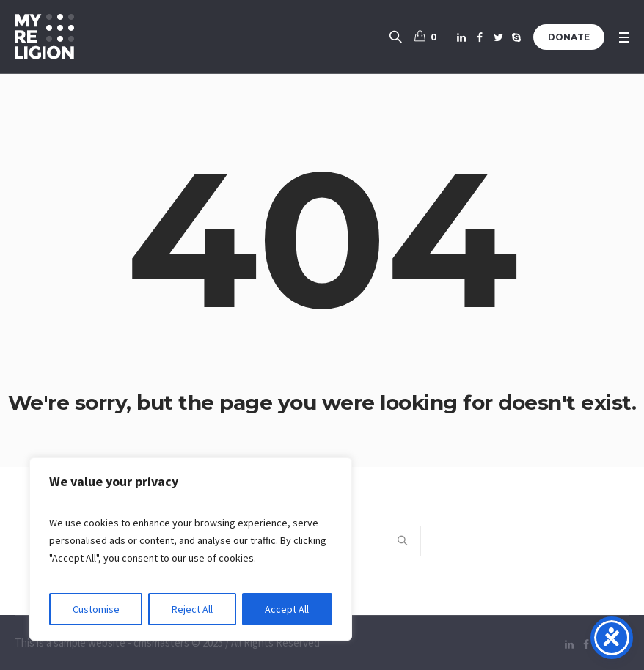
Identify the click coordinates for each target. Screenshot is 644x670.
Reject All (192, 609)
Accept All (287, 609)
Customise (96, 609)
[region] (191, 549)
